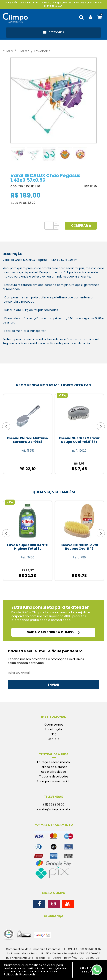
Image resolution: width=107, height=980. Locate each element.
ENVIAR (53, 685)
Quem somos (54, 725)
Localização (54, 729)
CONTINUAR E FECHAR (89, 970)
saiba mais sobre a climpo (53, 632)
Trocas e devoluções (54, 776)
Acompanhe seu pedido (54, 781)
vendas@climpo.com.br (54, 809)
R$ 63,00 (29, 203)
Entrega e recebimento (53, 762)
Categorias (53, 33)
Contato (53, 739)
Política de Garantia (54, 767)
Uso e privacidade (54, 772)
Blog (53, 734)
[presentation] (6, 426)
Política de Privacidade (20, 974)
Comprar (81, 226)
